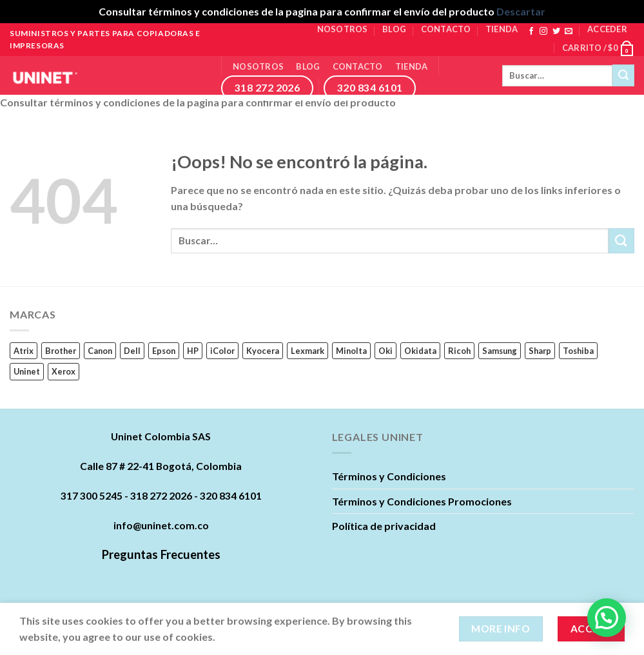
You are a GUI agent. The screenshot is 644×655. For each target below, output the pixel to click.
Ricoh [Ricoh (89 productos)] (459, 351)
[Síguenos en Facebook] (531, 32)
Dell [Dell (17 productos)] (132, 351)
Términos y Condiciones (389, 476)
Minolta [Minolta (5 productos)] (351, 351)
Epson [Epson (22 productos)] (164, 351)
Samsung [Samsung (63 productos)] (500, 351)
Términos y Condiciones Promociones (422, 501)
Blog (394, 29)
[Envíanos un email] (569, 32)
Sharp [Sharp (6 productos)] (540, 351)
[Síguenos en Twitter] (556, 32)
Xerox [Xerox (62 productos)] (63, 371)
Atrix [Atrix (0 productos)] (24, 351)
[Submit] (623, 75)
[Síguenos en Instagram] (543, 32)
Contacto (446, 29)
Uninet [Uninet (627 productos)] (27, 371)
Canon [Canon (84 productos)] (100, 351)
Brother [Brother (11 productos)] (61, 351)
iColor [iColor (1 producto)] (222, 351)
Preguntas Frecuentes (161, 554)
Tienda (502, 29)
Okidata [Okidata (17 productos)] (420, 351)
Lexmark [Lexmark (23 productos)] (307, 351)
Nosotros (343, 29)
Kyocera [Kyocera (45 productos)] (263, 351)
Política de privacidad (384, 526)
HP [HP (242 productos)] (193, 351)
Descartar (521, 11)
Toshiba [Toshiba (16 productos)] (578, 351)
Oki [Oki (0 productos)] (385, 351)
